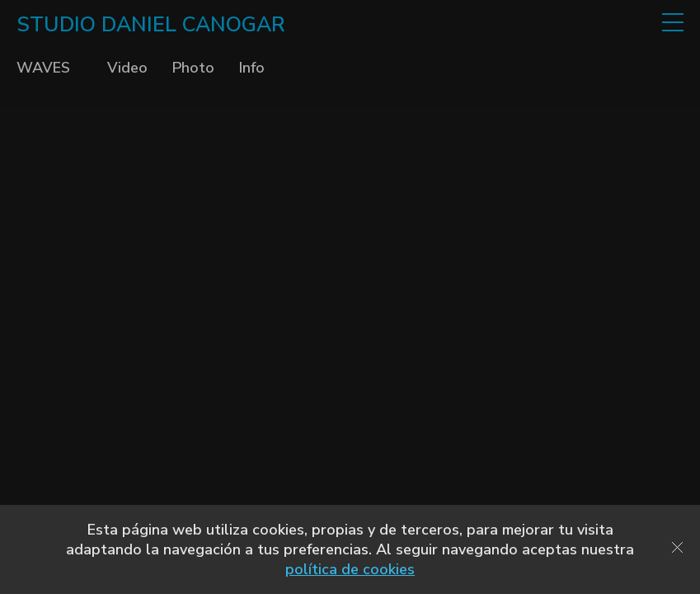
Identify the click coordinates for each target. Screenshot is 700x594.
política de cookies (350, 569)
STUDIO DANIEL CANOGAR (151, 25)
